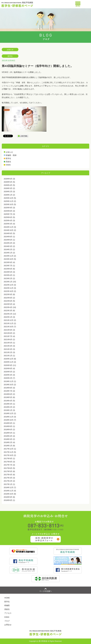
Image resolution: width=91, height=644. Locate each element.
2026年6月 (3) (9, 179)
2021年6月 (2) (9, 339)
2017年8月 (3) (9, 462)
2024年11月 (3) (10, 227)
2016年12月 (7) (10, 487)
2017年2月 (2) (9, 481)
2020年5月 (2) (9, 372)
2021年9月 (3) (9, 330)
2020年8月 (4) (9, 368)
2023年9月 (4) (9, 262)
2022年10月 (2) (10, 291)
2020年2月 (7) (9, 378)
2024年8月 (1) (9, 237)
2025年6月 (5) (9, 217)
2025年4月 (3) (9, 220)
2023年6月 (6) (9, 269)
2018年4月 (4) (9, 436)
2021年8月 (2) (9, 333)
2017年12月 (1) (10, 449)
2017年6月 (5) (9, 468)
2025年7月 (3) (9, 214)
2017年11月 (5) (10, 452)
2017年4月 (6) (9, 475)
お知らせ (10, 50)
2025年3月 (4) (9, 224)
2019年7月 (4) (9, 391)
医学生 (10, 56)
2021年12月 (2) (10, 320)
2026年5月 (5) (9, 182)
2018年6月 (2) (9, 430)
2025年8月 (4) (9, 211)
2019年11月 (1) (10, 381)
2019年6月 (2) (9, 394)
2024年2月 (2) (9, 249)
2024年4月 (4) (9, 243)
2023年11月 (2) (10, 256)
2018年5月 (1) (9, 433)
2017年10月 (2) (10, 455)
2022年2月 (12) (10, 314)
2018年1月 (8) (9, 446)
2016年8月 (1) (9, 500)
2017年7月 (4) (9, 465)
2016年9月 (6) (9, 497)
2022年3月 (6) (9, 311)
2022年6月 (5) (9, 301)
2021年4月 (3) (9, 346)
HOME (7, 598)
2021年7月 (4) (9, 336)
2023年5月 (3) (9, 272)
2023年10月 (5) (10, 259)
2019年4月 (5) (9, 401)
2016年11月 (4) (10, 491)
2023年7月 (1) (9, 266)
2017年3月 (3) (9, 478)
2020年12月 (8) (10, 359)
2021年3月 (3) (9, 349)
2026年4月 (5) (9, 185)
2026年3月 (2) (9, 188)
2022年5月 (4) (9, 304)
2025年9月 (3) (9, 208)
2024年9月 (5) (9, 233)
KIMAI (8, 165)
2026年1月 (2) (9, 195)
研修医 (7, 605)
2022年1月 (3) (9, 317)
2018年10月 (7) (10, 420)
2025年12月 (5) (10, 198)
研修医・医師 (11, 155)
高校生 (8, 162)
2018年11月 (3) (10, 417)
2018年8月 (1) (9, 426)
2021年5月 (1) (9, 343)
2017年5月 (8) (9, 471)
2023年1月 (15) (10, 282)
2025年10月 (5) (10, 204)
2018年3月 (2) (9, 439)
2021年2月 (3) (9, 352)
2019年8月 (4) (9, 388)
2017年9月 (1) (9, 458)
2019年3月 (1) (9, 404)
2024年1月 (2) (9, 253)
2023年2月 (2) (9, 278)
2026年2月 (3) (9, 192)
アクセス (8, 613)
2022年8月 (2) (9, 298)
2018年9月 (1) (9, 423)
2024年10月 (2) (10, 230)
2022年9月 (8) (9, 294)
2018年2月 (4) (9, 442)
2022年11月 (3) (10, 288)
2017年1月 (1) (9, 484)
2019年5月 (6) (9, 397)
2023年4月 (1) (9, 275)
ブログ (7, 621)
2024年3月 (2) (9, 246)
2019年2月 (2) (9, 407)
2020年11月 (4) (10, 362)
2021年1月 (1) (9, 356)
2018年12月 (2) (10, 413)
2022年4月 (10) (10, 307)
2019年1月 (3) (9, 410)
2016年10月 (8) (10, 494)
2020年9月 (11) (10, 365)
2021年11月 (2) (10, 323)
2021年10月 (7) (10, 327)
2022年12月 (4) (10, 285)
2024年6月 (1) (9, 240)
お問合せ (8, 625)
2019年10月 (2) (10, 385)
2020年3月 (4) (9, 375)
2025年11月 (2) (10, 201)
